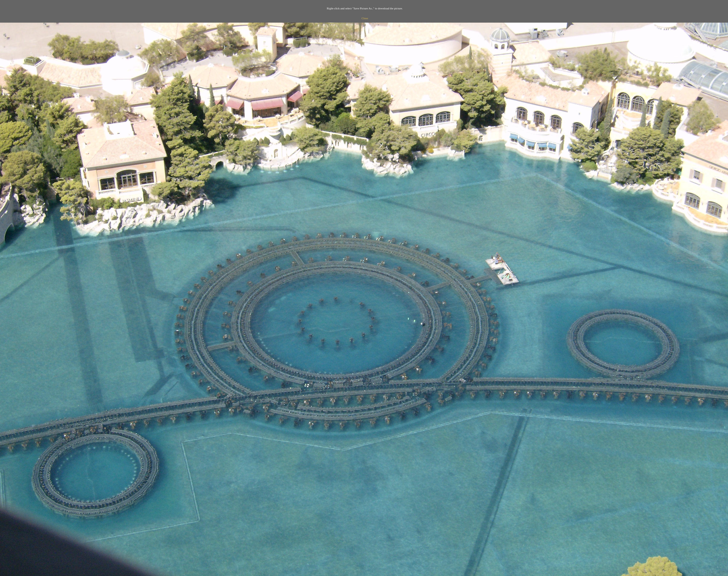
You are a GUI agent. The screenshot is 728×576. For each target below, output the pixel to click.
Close (365, 18)
